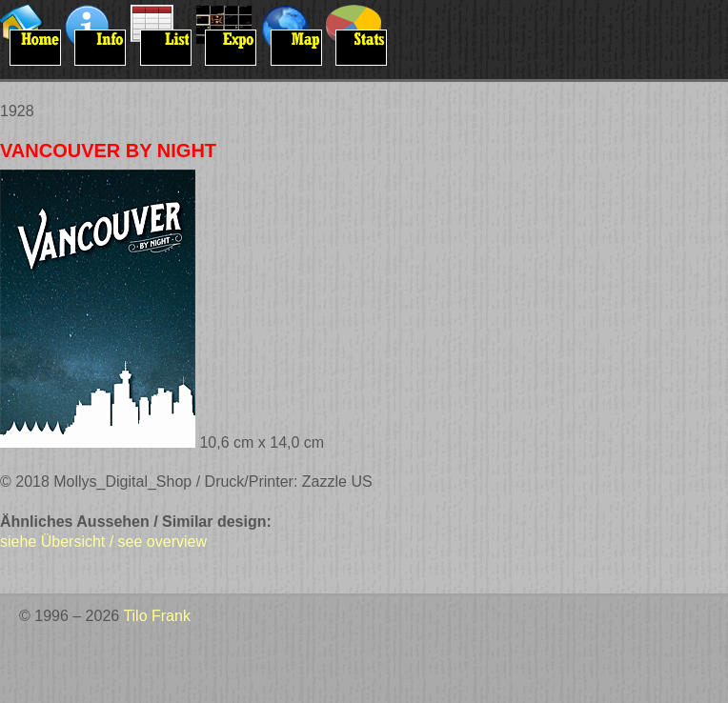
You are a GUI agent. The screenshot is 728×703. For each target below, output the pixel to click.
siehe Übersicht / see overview (103, 542)
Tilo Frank (157, 616)
